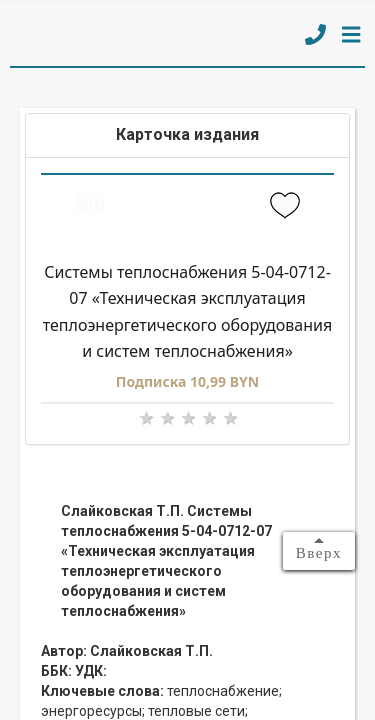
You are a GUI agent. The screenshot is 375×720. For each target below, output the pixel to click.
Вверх (319, 553)
